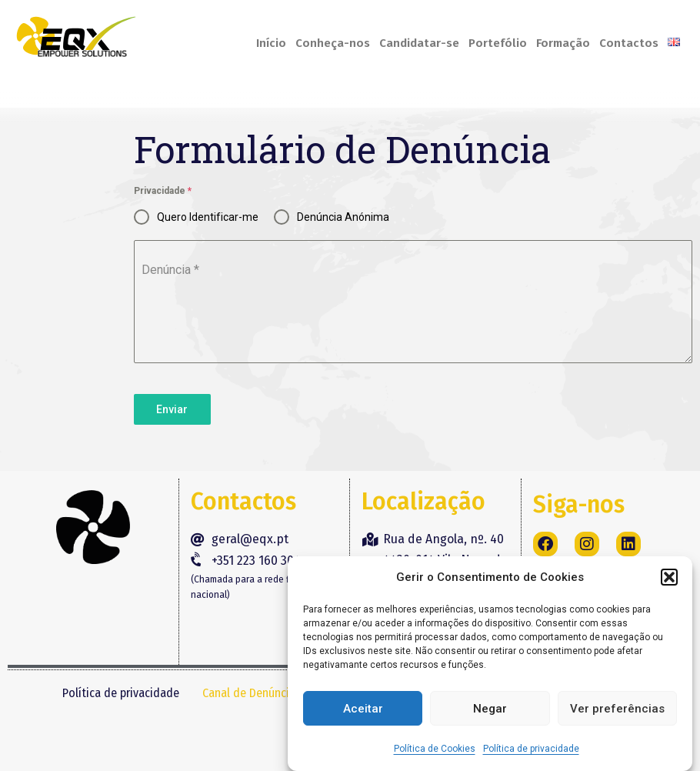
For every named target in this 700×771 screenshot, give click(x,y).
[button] (669, 577)
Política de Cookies (435, 749)
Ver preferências (617, 709)
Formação (563, 43)
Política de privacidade (531, 749)
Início (271, 43)
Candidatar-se (419, 43)
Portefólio (498, 43)
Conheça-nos (333, 43)
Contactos (629, 43)
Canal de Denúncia (249, 693)
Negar (490, 709)
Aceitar (363, 709)
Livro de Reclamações (179, 731)
